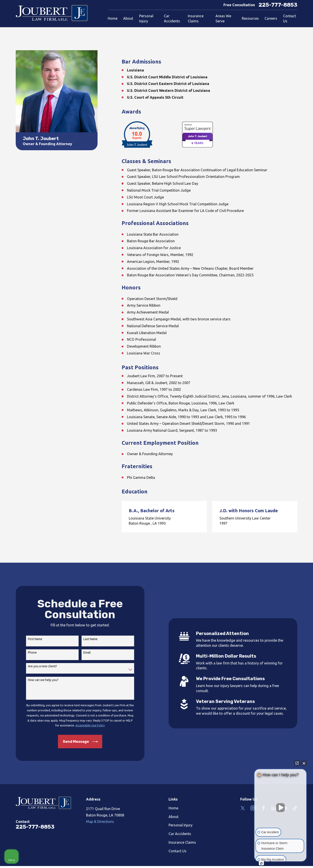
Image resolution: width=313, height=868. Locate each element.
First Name (32, 639)
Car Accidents (180, 834)
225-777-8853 (278, 5)
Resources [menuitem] (250, 18)
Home (173, 808)
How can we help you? (40, 680)
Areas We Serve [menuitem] (223, 18)
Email (84, 652)
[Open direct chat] (297, 763)
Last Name (88, 639)
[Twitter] (243, 808)
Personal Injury (181, 825)
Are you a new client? (40, 666)
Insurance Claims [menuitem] (196, 18)
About (174, 817)
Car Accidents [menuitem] (172, 18)
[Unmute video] (280, 808)
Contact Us (178, 851)
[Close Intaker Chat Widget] (304, 763)
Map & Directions (100, 822)
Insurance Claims (182, 842)
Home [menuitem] (113, 18)
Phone (30, 652)
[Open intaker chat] (261, 863)
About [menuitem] (128, 18)
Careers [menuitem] (271, 18)
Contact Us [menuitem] (290, 18)
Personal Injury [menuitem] (146, 18)
